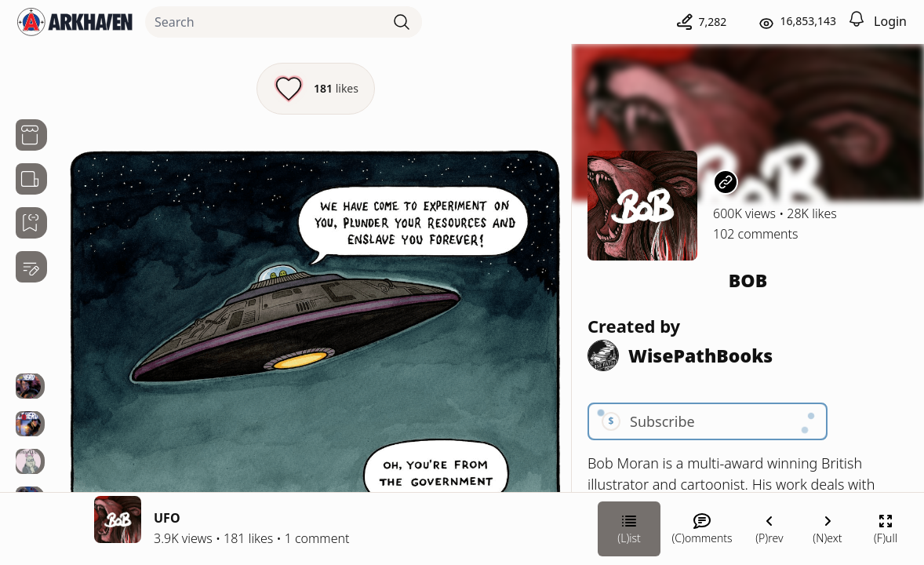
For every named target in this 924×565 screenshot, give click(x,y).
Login (890, 21)
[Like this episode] (316, 89)
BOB (748, 280)
